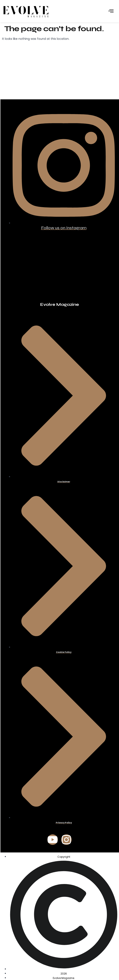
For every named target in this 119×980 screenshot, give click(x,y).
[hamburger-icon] (111, 11)
